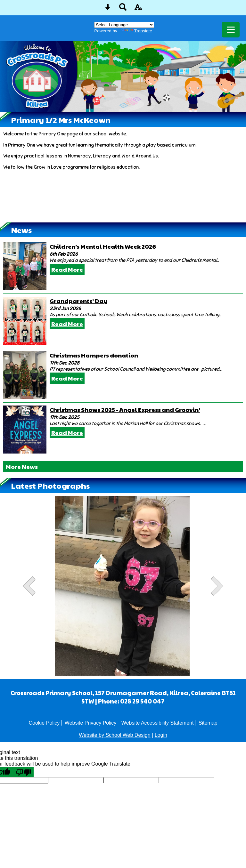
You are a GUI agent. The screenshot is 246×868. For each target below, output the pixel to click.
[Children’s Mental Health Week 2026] (25, 266)
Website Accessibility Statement (158, 723)
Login (161, 735)
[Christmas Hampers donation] (25, 375)
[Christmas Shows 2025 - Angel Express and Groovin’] (25, 430)
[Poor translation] (23, 772)
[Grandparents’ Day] (25, 321)
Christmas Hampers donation (94, 355)
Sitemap (208, 723)
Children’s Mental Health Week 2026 (103, 246)
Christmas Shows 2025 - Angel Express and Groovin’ (125, 410)
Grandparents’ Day (78, 301)
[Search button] (123, 9)
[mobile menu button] (231, 30)
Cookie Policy (44, 723)
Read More (67, 269)
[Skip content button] (108, 9)
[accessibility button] (138, 9)
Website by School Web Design (115, 735)
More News (22, 466)
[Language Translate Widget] (124, 25)
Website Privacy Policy (91, 723)
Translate (137, 31)
